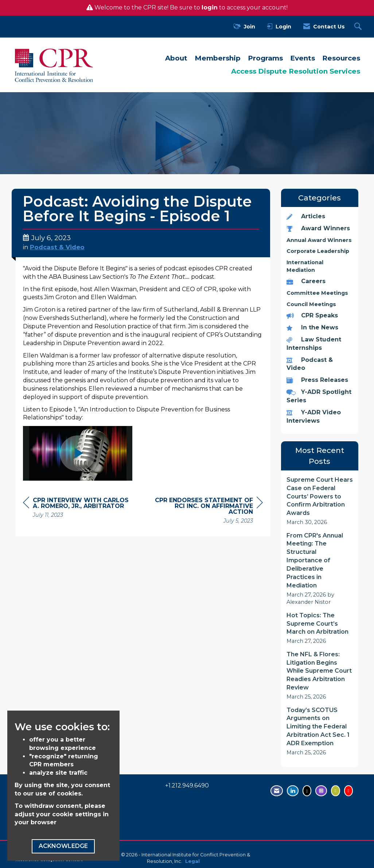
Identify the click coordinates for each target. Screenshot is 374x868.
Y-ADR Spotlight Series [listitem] (319, 396)
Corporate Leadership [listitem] (318, 251)
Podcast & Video (57, 247)
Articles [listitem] (306, 216)
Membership (218, 58)
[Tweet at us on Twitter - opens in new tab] (307, 791)
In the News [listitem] (312, 327)
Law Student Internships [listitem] (314, 344)
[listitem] (320, 501)
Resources (341, 58)
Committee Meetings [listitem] (317, 293)
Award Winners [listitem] (318, 228)
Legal (192, 861)
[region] (208, 511)
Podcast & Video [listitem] (310, 364)
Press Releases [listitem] (317, 380)
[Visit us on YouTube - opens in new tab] (348, 791)
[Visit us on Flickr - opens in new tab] (335, 791)
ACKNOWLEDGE (63, 846)
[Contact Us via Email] (277, 791)
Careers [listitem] (306, 281)
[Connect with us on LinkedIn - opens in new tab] (293, 791)
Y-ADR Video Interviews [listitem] (314, 417)
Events (303, 58)
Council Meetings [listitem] (311, 304)
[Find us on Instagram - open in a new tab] (321, 791)
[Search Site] (359, 27)
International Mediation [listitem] (305, 266)
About (176, 58)
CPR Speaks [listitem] (312, 315)
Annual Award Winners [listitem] (319, 240)
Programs (265, 58)
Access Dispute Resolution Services (296, 71)
